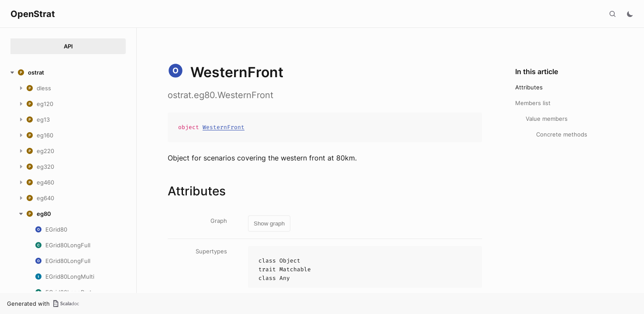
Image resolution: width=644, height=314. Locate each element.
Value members (547, 119)
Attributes (529, 87)
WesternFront (224, 127)
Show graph (269, 224)
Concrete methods (562, 134)
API (68, 46)
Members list (533, 103)
